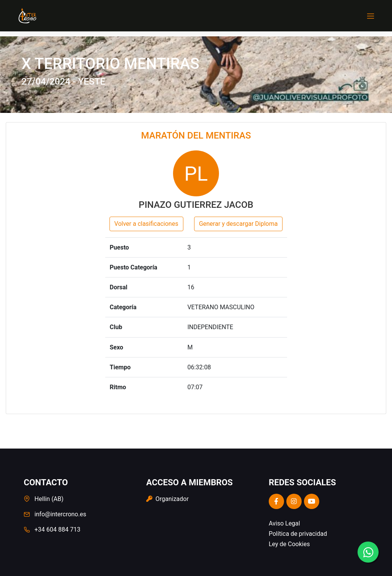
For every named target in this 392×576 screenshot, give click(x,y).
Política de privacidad (298, 534)
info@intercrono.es (60, 514)
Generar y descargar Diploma (238, 224)
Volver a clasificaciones (146, 224)
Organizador (167, 499)
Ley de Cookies (289, 544)
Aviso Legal (284, 523)
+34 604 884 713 (57, 529)
